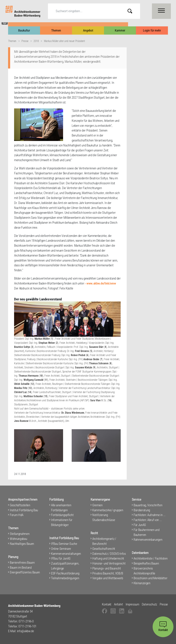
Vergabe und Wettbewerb (108, 578)
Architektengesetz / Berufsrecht (104, 541)
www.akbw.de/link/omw (101, 283)
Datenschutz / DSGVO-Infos (109, 554)
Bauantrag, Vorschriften (148, 505)
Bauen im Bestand (21, 568)
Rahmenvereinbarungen (148, 540)
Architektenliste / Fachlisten (150, 558)
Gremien (97, 505)
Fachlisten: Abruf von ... (148, 520)
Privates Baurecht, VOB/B (108, 573)
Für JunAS (140, 525)
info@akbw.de (26, 631)
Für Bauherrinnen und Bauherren (146, 532)
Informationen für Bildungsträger (62, 522)
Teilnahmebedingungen (65, 578)
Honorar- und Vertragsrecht (109, 563)
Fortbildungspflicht (62, 515)
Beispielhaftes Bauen (146, 563)
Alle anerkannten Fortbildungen (61, 508)
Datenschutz (149, 604)
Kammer (120, 30)
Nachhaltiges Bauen (22, 544)
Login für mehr (152, 30)
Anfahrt (119, 604)
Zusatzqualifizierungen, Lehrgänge (65, 566)
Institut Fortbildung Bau (24, 510)
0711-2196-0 (26, 621)
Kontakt (107, 604)
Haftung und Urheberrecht (108, 558)
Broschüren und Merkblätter (150, 578)
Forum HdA (17, 515)
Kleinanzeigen (142, 583)
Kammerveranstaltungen (66, 554)
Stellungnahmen (20, 534)
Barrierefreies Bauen (22, 563)
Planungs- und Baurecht (107, 568)
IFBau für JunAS (61, 558)
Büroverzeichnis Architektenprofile (144, 571)
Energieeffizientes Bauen (25, 572)
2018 (36, 41)
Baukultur (24, 30)
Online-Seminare (61, 549)
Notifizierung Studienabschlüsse (104, 517)
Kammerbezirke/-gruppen (108, 510)
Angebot (88, 30)
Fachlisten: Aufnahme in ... (150, 515)
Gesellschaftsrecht (104, 549)
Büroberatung (142, 510)
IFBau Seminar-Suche (64, 544)
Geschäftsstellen (20, 505)
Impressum (132, 604)
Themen (56, 30)
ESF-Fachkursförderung (65, 573)
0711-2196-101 (27, 626)
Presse (25, 41)
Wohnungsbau (18, 539)
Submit (133, 11)
